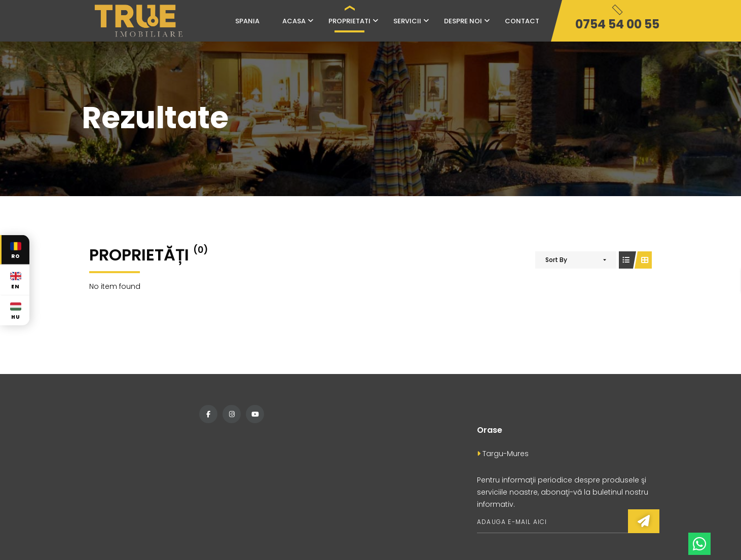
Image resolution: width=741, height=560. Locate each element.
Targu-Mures (503, 454)
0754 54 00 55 (617, 24)
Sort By (556, 260)
